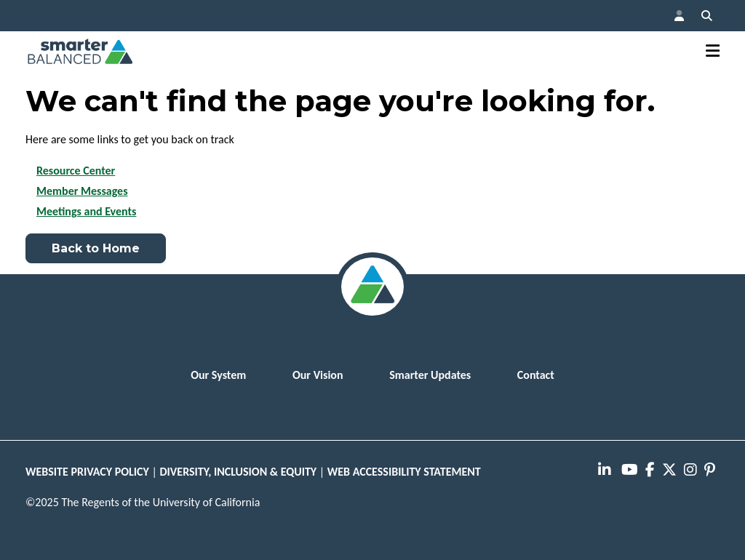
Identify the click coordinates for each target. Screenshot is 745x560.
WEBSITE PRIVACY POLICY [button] (87, 472)
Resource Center (76, 171)
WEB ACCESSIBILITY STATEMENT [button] (404, 472)
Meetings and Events (86, 211)
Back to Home (96, 248)
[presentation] (607, 471)
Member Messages (82, 191)
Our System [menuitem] (218, 375)
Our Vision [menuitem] (318, 375)
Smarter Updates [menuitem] (430, 375)
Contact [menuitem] (536, 375)
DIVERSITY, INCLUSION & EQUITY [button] (239, 472)
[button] (679, 16)
